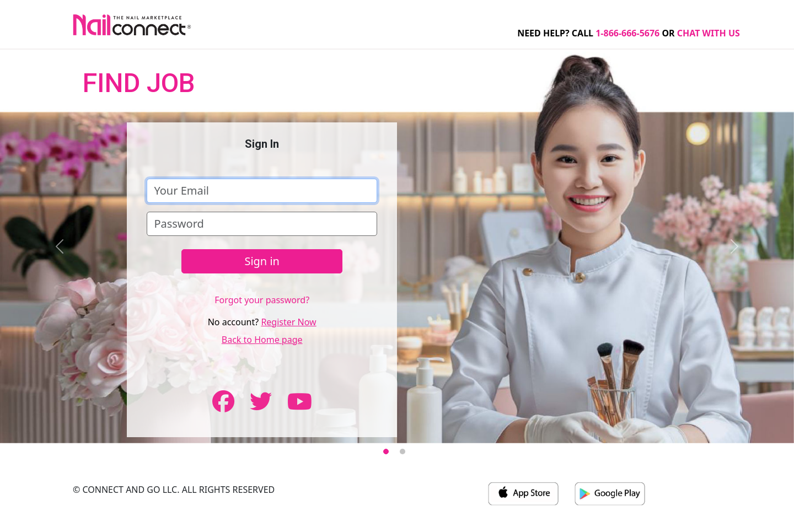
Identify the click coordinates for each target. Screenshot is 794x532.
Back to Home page (262, 340)
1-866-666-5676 (627, 33)
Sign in (262, 261)
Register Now (288, 322)
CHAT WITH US (709, 33)
